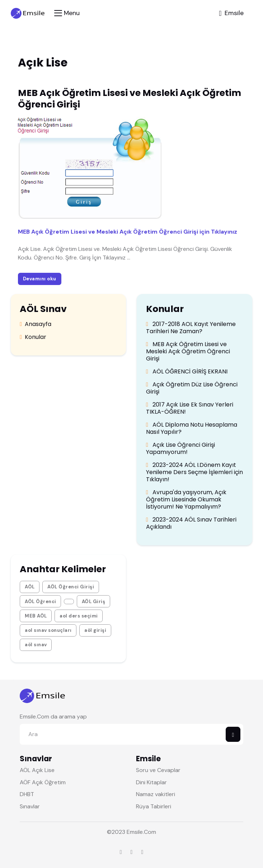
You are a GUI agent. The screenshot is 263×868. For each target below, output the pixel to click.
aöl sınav (36, 645)
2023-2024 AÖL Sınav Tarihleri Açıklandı (191, 523)
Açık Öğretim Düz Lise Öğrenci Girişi (192, 388)
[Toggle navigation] (67, 13)
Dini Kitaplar (151, 782)
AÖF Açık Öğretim (43, 782)
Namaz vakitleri (156, 794)
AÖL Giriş (94, 601)
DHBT (27, 794)
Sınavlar (30, 806)
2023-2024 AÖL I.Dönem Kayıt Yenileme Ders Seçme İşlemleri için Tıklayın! (194, 472)
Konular (33, 337)
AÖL (30, 587)
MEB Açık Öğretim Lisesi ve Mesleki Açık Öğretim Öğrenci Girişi (188, 352)
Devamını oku (39, 279)
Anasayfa (36, 324)
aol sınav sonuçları (48, 630)
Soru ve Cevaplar (158, 770)
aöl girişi (95, 630)
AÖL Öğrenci (41, 601)
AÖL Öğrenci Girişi (71, 587)
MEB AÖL (36, 616)
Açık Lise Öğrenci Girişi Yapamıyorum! (180, 449)
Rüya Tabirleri (154, 806)
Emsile (135, 832)
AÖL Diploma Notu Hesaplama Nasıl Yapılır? (192, 428)
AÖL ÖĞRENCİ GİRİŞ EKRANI (187, 372)
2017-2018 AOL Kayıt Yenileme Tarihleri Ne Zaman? (191, 328)
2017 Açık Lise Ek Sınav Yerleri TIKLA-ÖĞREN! (190, 408)
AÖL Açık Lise (37, 770)
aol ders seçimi (79, 616)
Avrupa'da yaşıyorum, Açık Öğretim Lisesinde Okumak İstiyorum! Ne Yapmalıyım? (186, 500)
